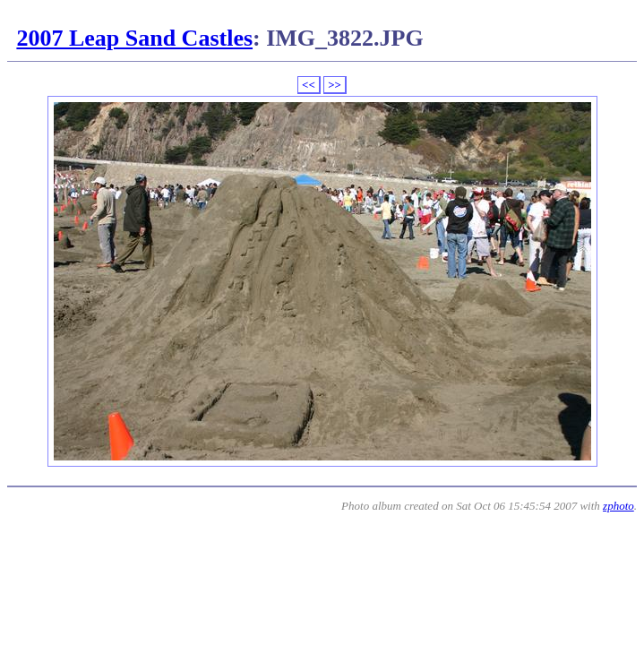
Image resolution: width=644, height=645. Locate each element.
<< (309, 85)
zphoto (618, 506)
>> (335, 85)
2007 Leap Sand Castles (134, 38)
